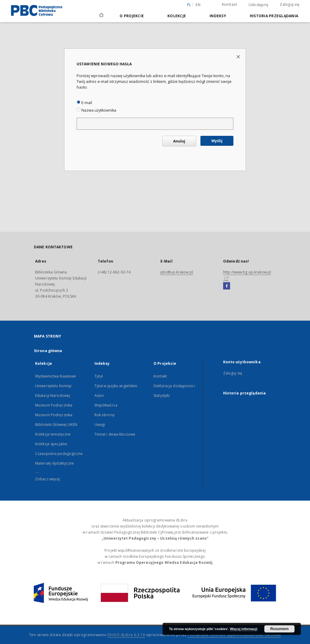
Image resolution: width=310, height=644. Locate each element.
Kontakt (160, 376)
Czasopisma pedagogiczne (59, 454)
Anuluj (179, 141)
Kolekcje (177, 16)
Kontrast (229, 4)
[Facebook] (227, 286)
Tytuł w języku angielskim (116, 386)
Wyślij (217, 141)
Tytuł (99, 376)
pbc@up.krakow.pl (177, 272)
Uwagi (100, 425)
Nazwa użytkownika (96, 110)
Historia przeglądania (274, 16)
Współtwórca (106, 405)
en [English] (198, 5)
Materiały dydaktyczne (55, 463)
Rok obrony (105, 415)
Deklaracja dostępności (174, 386)
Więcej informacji (244, 629)
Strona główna (48, 351)
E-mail (84, 103)
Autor (99, 396)
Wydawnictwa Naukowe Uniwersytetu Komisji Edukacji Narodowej (56, 386)
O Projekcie (132, 16)
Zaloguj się (290, 4)
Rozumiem (280, 629)
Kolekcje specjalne (51, 444)
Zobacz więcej (48, 479)
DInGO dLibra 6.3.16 (126, 635)
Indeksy (218, 16)
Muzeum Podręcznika (54, 405)
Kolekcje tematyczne (53, 434)
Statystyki (162, 396)
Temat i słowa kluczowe (115, 434)
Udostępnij (259, 5)
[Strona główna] (101, 16)
